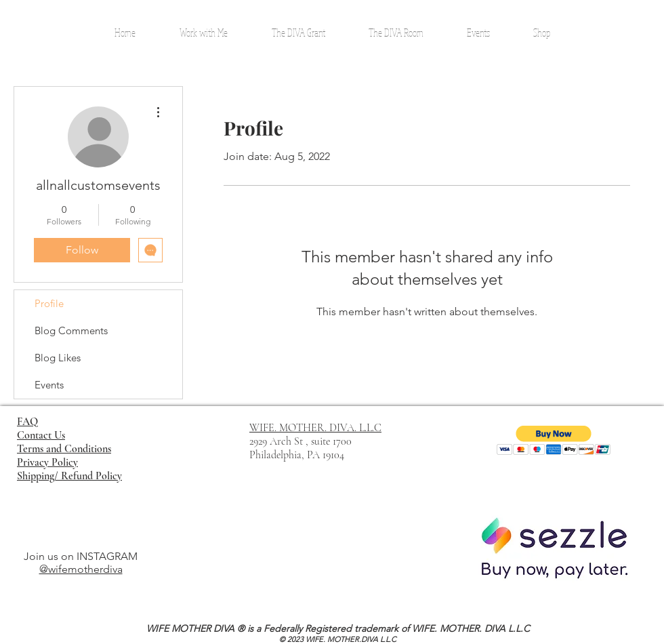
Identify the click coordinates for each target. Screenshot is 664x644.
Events (49, 385)
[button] (554, 440)
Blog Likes (58, 358)
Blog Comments (71, 330)
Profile (49, 303)
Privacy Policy (47, 462)
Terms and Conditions (64, 449)
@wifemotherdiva (81, 569)
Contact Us (41, 435)
